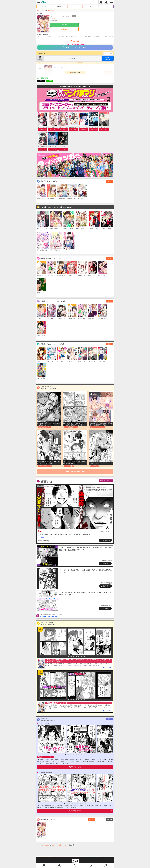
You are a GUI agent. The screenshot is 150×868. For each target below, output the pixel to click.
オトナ (106, 6)
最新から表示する (108, 53)
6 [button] (79, 657)
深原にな (54, 19)
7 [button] (81, 657)
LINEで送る (49, 81)
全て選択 (40, 59)
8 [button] (84, 657)
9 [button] (85, 803)
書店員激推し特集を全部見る (76, 616)
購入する (108, 58)
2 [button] (68, 657)
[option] (52, 642)
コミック (39, 10)
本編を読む (64, 29)
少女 (45, 10)
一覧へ (109, 181)
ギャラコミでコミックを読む (75, 46)
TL (75, 6)
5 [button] (76, 657)
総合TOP (44, 6)
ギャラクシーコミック (43, 845)
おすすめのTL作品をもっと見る (75, 471)
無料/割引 (60, 6)
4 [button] (74, 657)
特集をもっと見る (106, 481)
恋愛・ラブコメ (52, 10)
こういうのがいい (44, 723)
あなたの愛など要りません (46, 772)
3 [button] (71, 657)
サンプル (64, 25)
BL (90, 6)
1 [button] (66, 657)
